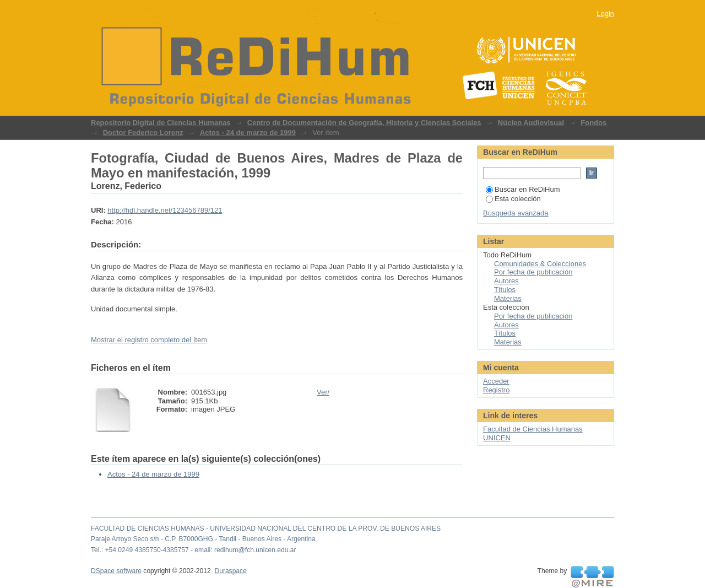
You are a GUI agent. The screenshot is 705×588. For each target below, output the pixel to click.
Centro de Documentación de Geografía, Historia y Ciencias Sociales (364, 123)
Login (605, 14)
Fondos (593, 123)
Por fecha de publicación (533, 272)
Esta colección (513, 199)
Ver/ (323, 392)
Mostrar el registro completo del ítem (149, 340)
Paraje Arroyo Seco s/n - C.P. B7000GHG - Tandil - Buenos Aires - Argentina (203, 539)
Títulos (505, 290)
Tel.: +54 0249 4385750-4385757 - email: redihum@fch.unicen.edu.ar (194, 550)
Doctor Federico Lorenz (143, 133)
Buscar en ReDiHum (523, 189)
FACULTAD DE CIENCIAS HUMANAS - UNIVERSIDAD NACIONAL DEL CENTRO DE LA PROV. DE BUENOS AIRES (266, 528)
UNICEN (497, 438)
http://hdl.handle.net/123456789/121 (165, 210)
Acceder (496, 381)
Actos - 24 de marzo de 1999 (248, 133)
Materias (508, 298)
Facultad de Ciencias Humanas (533, 429)
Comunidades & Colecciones (540, 264)
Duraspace (230, 571)
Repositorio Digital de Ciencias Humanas (161, 123)
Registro (496, 390)
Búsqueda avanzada (516, 213)
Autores (506, 281)
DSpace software (116, 571)
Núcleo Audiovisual (531, 123)
